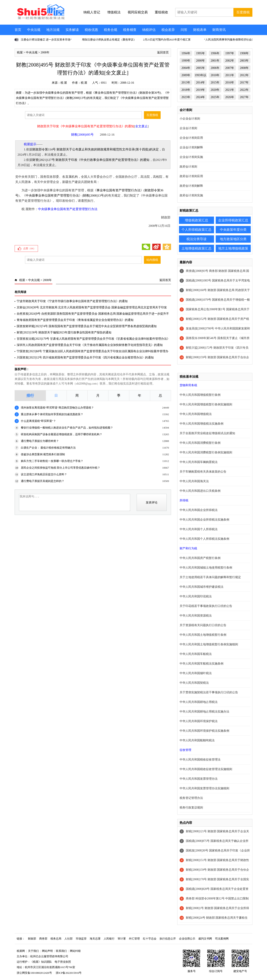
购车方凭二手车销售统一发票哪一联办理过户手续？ (52, 461)
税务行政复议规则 (191, 808)
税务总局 (56, 939)
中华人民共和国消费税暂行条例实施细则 (206, 452)
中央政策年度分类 (233, 230)
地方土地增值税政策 (233, 248)
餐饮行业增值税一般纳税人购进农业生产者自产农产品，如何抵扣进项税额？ (67, 428)
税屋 (20, 52)
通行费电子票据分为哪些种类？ (40, 441)
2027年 (244, 97)
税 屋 (64, 83)
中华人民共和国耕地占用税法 (199, 702)
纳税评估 (149, 30)
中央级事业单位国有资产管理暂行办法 (52, 195)
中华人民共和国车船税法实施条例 (202, 664)
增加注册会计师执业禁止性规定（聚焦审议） (109, 40)
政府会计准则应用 (191, 176)
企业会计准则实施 (191, 157)
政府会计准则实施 (191, 195)
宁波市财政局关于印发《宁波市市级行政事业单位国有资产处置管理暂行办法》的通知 (72, 301)
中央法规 (34, 30)
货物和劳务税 (188, 385)
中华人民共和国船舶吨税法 (197, 740)
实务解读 (72, 30)
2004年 (186, 68)
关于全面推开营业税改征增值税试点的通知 (207, 433)
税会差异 (168, 30)
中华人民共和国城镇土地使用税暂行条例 (206, 568)
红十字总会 (150, 939)
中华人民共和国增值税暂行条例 (200, 395)
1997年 (230, 53)
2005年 (200, 68)
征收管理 (185, 750)
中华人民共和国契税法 (194, 683)
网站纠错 (75, 951)
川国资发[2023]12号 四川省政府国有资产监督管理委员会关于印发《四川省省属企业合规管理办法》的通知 (85, 358)
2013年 (186, 83)
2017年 (244, 83)
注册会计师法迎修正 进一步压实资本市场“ (46, 40)
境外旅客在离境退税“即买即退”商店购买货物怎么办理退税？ (57, 408)
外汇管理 (134, 939)
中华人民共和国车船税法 (196, 654)
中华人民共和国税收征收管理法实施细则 (206, 769)
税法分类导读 (196, 239)
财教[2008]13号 (93, 195)
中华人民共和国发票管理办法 (199, 779)
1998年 (244, 53)
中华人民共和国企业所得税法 (199, 510)
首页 (18, 30)
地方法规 (53, 30)
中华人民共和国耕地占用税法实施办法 (204, 712)
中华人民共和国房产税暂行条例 (200, 558)
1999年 (186, 61)
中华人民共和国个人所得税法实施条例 (204, 539)
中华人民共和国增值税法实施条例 (202, 424)
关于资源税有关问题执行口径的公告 (203, 625)
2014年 (200, 83)
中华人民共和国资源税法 (196, 616)
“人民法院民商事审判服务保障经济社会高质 (231, 40)
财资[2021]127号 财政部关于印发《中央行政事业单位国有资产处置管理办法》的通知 (91, 160)
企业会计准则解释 (191, 147)
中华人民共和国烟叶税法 (196, 673)
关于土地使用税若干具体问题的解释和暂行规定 (210, 577)
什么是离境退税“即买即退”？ (38, 421)
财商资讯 (219, 30)
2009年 (186, 75)
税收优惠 (91, 30)
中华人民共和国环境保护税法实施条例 (204, 731)
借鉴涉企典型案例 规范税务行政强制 (43, 454)
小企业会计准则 (190, 119)
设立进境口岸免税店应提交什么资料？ (44, 474)
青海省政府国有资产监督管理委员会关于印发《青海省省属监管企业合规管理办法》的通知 (75, 320)
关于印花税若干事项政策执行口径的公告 (206, 606)
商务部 (43, 939)
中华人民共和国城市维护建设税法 (202, 587)
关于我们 (33, 951)
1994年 (186, 53)
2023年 (186, 97)
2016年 (230, 83)
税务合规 (111, 30)
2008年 (45, 52)
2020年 (215, 90)
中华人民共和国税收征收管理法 (200, 760)
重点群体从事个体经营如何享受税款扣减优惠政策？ (52, 414)
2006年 (215, 68)
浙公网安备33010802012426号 (34, 973)
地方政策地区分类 (233, 239)
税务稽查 (130, 30)
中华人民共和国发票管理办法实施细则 (204, 788)
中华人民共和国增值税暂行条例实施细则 (206, 404)
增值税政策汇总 (196, 220)
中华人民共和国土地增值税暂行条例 (203, 635)
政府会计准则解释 (191, 186)
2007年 (230, 68)
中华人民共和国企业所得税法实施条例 (204, 520)
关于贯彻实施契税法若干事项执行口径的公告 (209, 692)
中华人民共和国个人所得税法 (199, 529)
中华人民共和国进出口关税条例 (200, 491)
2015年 (215, 83)
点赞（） (29, 248)
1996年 (215, 53)
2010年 (215, 75)
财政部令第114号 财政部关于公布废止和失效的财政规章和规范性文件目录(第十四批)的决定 (96, 149)
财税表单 (200, 30)
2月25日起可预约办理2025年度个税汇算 (167, 40)
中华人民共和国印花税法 (196, 596)
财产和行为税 (188, 548)
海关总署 (95, 939)
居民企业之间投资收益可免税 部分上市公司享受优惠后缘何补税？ (60, 468)
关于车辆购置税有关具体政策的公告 (203, 472)
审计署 (122, 939)
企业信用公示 (187, 939)
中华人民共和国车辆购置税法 (199, 462)
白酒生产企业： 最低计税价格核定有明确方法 (48, 448)
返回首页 (163, 52)
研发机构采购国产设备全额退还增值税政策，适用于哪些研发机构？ (62, 434)
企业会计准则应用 (191, 138)
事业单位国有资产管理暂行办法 (118, 190)
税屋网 (21, 951)
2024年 (200, 97)
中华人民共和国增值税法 (196, 414)
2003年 (244, 61)
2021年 (230, 90)
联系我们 (61, 951)
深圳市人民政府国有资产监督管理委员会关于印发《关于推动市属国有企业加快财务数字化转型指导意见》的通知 (90, 345)
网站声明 (47, 951)
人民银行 (109, 939)
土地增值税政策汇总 (196, 248)
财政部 (32, 939)
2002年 (230, 61)
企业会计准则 (188, 128)
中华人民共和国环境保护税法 (199, 721)
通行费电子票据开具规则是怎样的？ (43, 481)
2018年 (186, 90)
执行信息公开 (168, 939)
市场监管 (81, 939)
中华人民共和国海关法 (194, 481)
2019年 (200, 90)
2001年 (215, 61)
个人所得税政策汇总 (196, 230)
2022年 (244, 90)
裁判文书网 (205, 939)
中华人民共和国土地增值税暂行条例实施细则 (209, 644)
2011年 (230, 75)
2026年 (230, 97)
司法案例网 (222, 939)
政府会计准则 (188, 167)
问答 (184, 30)
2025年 (215, 97)
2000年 (200, 61)
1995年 (200, 53)
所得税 (184, 500)
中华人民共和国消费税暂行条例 (200, 443)
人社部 (69, 939)
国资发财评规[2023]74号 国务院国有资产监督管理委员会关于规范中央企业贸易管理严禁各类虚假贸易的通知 (87, 326)
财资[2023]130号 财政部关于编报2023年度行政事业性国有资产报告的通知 (64, 332)
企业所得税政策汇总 (233, 220)
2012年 (244, 75)
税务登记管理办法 (191, 798)
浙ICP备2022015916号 (69, 973)
